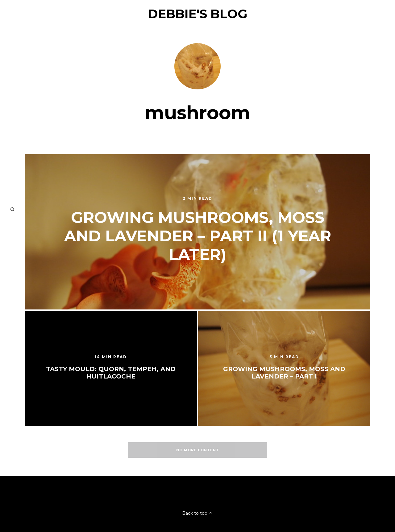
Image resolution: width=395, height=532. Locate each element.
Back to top (197, 513)
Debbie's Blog (198, 14)
